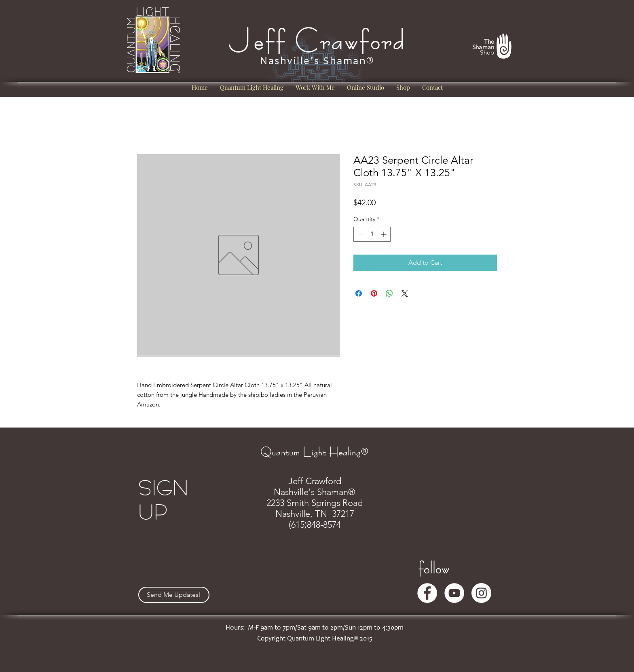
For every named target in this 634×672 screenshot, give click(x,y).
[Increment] (384, 234)
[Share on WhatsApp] (389, 293)
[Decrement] (360, 234)
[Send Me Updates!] (174, 595)
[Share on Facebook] (359, 293)
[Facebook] (427, 593)
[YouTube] (454, 593)
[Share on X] (405, 293)
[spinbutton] (372, 234)
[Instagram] (481, 593)
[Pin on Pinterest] (374, 293)
